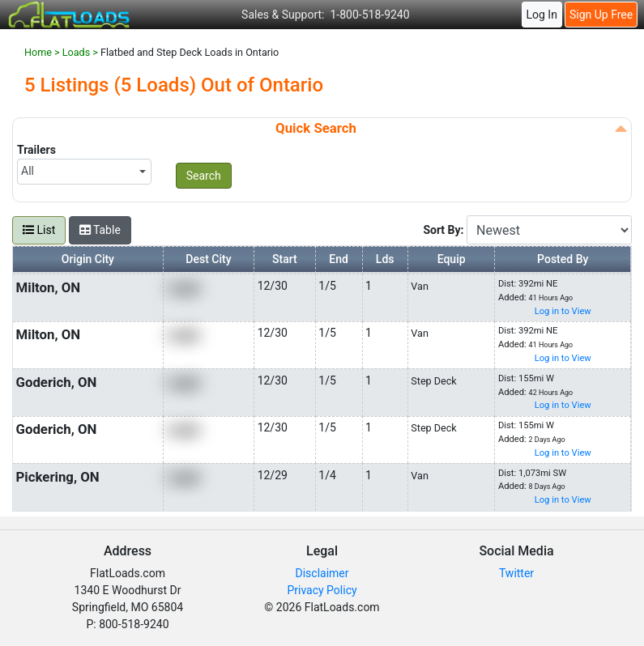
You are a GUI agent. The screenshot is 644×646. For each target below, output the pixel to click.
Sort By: (445, 230)
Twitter (516, 573)
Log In (541, 15)
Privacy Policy (322, 590)
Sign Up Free (601, 15)
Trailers (36, 150)
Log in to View (563, 311)
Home (38, 52)
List (39, 230)
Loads (76, 52)
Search (204, 176)
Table (100, 230)
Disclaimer (322, 573)
